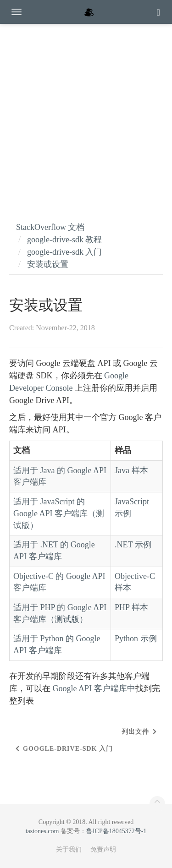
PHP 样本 (131, 607)
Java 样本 (131, 470)
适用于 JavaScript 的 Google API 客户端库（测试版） (59, 513)
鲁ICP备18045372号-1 (116, 831)
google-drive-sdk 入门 (64, 252)
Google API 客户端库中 (94, 688)
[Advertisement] (86, 113)
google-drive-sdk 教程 (64, 240)
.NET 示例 (133, 545)
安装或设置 (48, 264)
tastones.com (42, 831)
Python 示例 (136, 639)
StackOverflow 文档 (50, 227)
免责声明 (103, 849)
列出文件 (135, 732)
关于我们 (69, 849)
